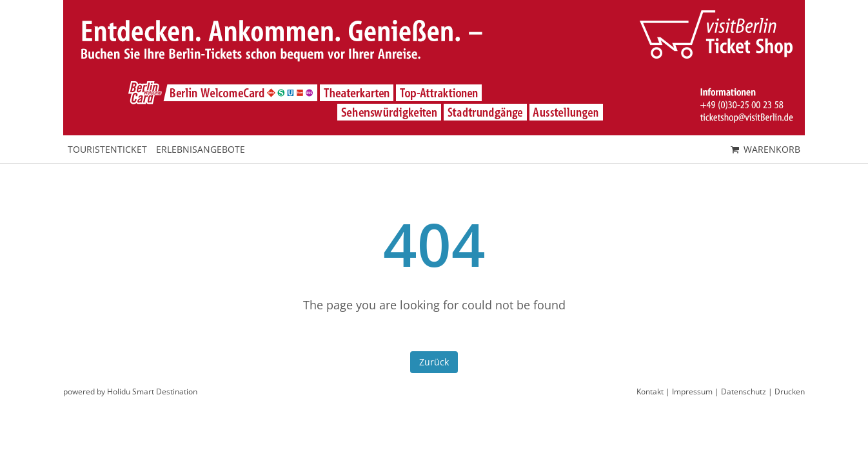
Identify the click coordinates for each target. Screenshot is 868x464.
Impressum (692, 391)
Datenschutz (744, 391)
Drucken (790, 391)
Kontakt (650, 391)
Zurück (434, 362)
